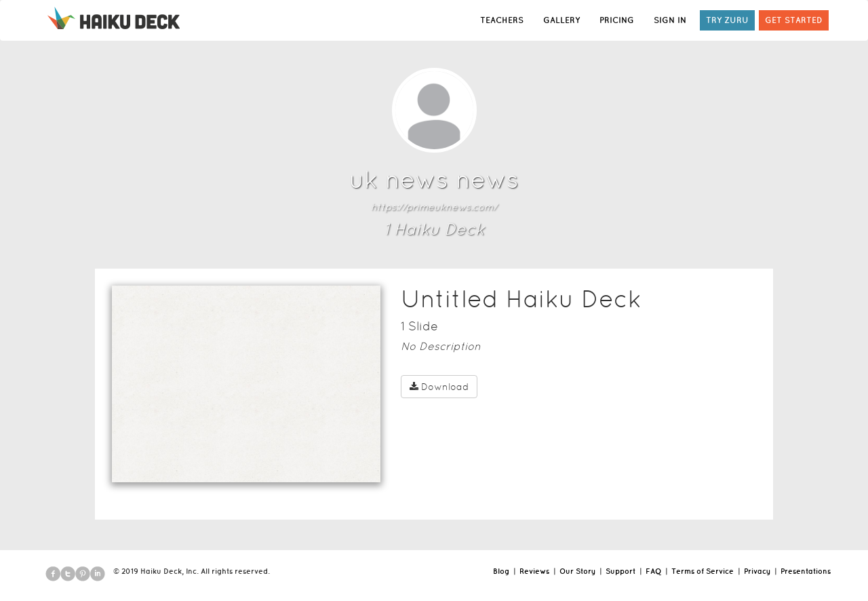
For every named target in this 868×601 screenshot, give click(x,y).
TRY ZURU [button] (727, 20)
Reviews (534, 571)
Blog (501, 571)
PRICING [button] (617, 20)
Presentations (806, 571)
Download (439, 387)
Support (620, 571)
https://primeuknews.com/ (434, 207)
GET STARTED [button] (794, 20)
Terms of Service (703, 571)
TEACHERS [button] (502, 20)
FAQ (653, 571)
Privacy (757, 571)
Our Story (577, 571)
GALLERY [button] (561, 20)
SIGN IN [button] (670, 20)
